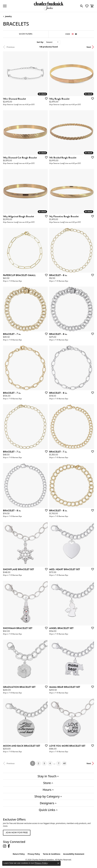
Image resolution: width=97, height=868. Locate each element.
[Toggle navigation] (5, 6)
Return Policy (19, 854)
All (64, 763)
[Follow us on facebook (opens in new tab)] (9, 846)
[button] (82, 6)
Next (89, 47)
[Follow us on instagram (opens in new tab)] (5, 846)
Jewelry (8, 16)
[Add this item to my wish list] (45, 98)
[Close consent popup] (58, 863)
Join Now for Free (17, 833)
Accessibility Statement (74, 854)
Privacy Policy (34, 854)
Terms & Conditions (52, 854)
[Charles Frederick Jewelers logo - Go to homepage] (48, 6)
